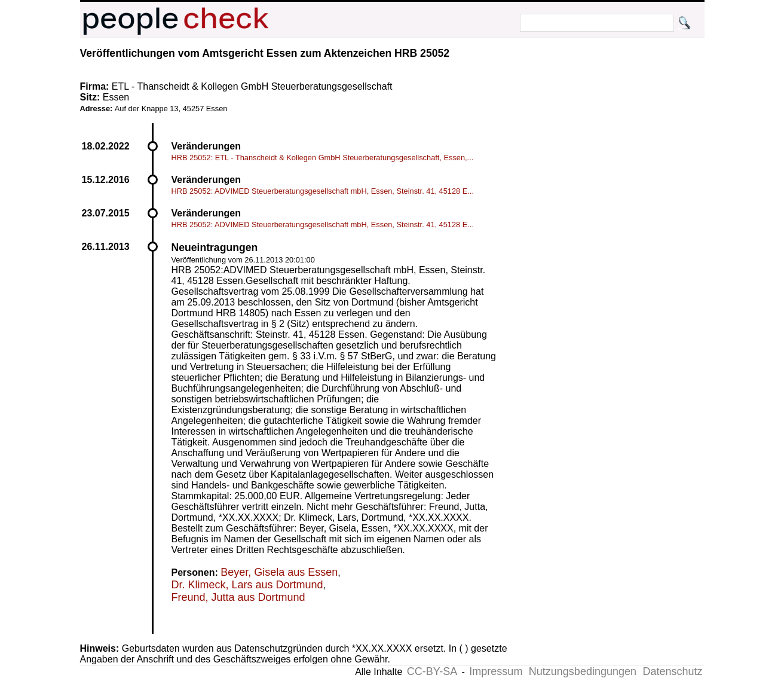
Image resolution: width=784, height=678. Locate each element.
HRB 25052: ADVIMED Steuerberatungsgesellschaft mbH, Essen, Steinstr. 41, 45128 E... (323, 191)
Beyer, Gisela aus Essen (279, 572)
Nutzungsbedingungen (583, 671)
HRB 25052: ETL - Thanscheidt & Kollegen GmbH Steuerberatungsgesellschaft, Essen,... (323, 158)
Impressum (496, 671)
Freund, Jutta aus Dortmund (238, 597)
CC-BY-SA (432, 671)
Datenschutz (672, 671)
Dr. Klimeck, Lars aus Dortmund (247, 585)
